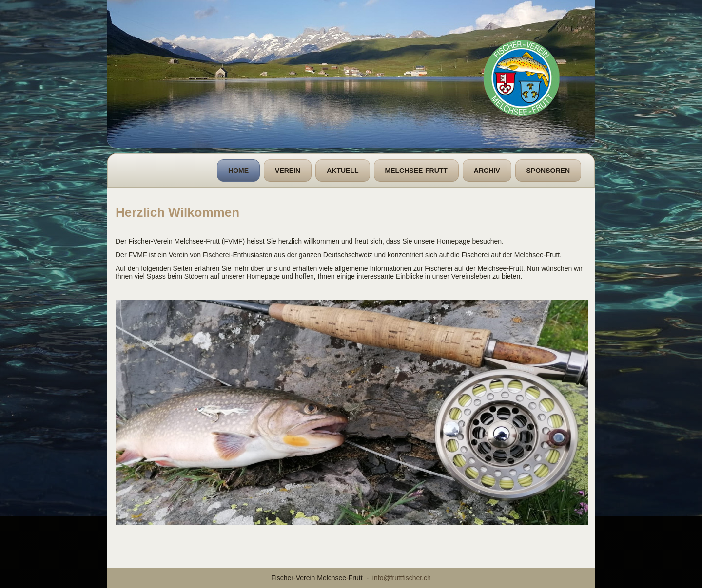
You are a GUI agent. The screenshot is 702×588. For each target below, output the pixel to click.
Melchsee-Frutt (416, 171)
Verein (288, 171)
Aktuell (342, 171)
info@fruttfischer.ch (402, 578)
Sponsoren (548, 171)
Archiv (487, 171)
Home (238, 171)
